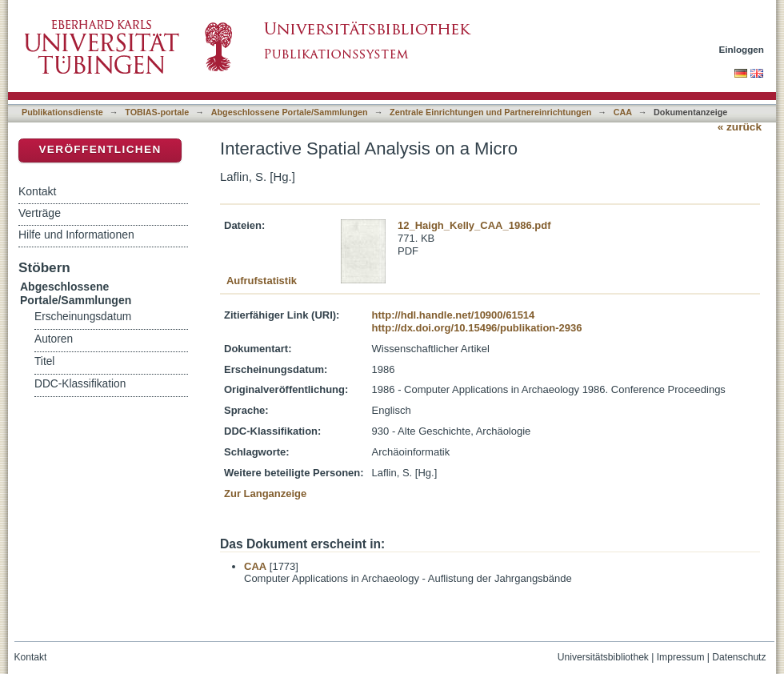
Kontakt (37, 191)
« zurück (740, 127)
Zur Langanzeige (265, 493)
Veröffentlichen (100, 149)
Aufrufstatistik (262, 281)
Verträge (40, 213)
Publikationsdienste (62, 112)
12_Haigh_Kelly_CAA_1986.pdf (474, 225)
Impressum (681, 657)
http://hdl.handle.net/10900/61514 (454, 315)
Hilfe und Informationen (76, 235)
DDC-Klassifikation (80, 384)
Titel (44, 361)
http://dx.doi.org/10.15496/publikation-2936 (477, 328)
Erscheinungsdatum (83, 317)
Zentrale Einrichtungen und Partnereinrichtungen (490, 112)
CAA (623, 112)
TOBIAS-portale (157, 112)
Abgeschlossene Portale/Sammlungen (290, 112)
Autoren (54, 339)
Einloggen (742, 49)
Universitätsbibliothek (603, 657)
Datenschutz (739, 657)
